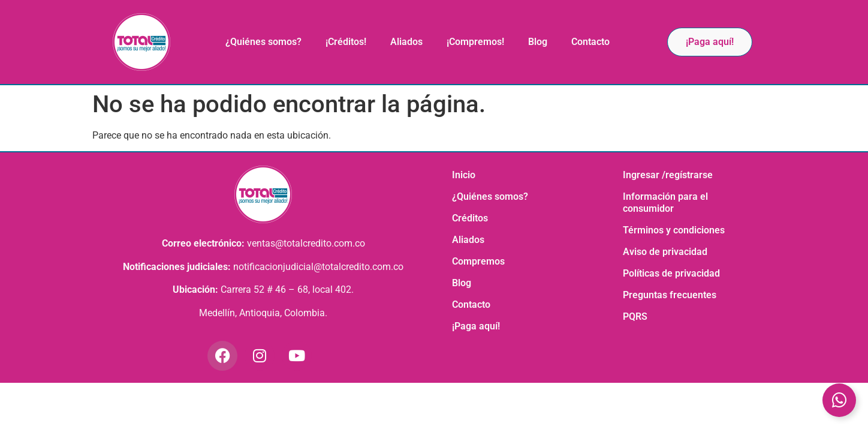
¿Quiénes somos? (263, 42)
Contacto (590, 42)
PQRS (635, 316)
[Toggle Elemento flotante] (839, 400)
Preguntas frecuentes (670, 295)
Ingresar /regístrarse (668, 175)
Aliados (406, 42)
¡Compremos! (475, 42)
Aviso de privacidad (665, 252)
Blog (538, 42)
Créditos (470, 218)
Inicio (464, 175)
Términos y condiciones (674, 230)
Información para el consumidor (665, 202)
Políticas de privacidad (671, 273)
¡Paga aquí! (476, 326)
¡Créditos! (346, 42)
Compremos (478, 261)
